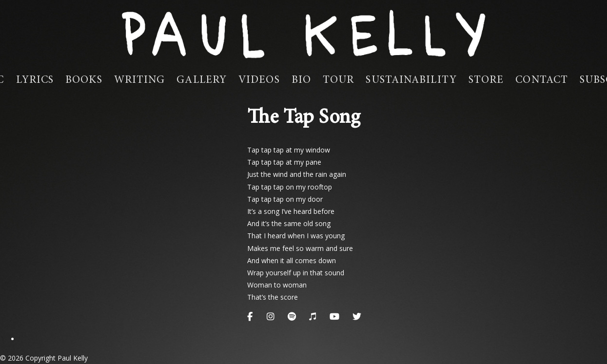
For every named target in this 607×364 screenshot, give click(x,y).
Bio (301, 80)
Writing (140, 80)
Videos (259, 80)
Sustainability (411, 80)
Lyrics (35, 80)
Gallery (202, 80)
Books (84, 80)
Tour (338, 80)
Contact (542, 80)
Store (486, 80)
